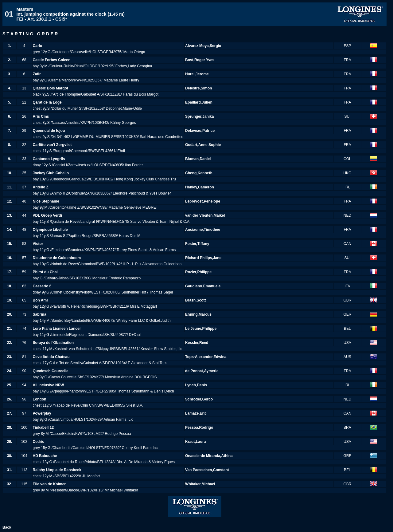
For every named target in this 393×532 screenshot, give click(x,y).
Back (7, 527)
